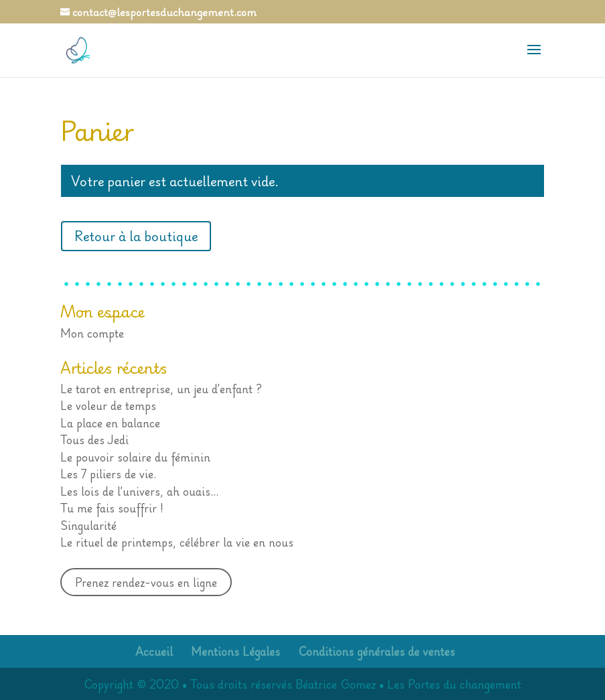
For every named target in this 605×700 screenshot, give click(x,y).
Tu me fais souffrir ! (112, 508)
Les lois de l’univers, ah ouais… (139, 491)
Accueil (154, 651)
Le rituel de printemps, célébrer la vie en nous (177, 542)
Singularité (88, 525)
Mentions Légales (236, 651)
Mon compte (92, 333)
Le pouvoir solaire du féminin (135, 457)
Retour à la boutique (136, 236)
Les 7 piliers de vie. (108, 474)
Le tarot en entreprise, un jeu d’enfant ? (161, 389)
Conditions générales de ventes (377, 651)
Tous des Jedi (94, 439)
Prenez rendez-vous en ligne (146, 582)
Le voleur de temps (108, 405)
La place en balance (110, 423)
